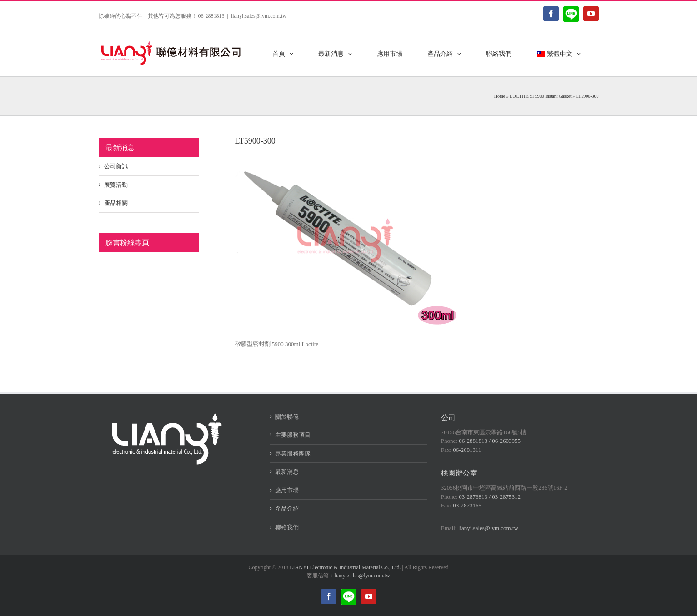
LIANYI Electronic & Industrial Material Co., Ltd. (345, 567)
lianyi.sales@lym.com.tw (259, 16)
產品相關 (116, 203)
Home (500, 96)
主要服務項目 (293, 435)
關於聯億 (287, 417)
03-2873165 (467, 505)
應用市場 (287, 490)
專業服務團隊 (293, 453)
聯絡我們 (287, 527)
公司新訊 (116, 166)
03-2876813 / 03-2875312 (490, 497)
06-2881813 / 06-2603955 (490, 441)
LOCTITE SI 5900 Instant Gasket (541, 96)
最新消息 (287, 472)
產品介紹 (287, 508)
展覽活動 (116, 185)
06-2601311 (467, 450)
